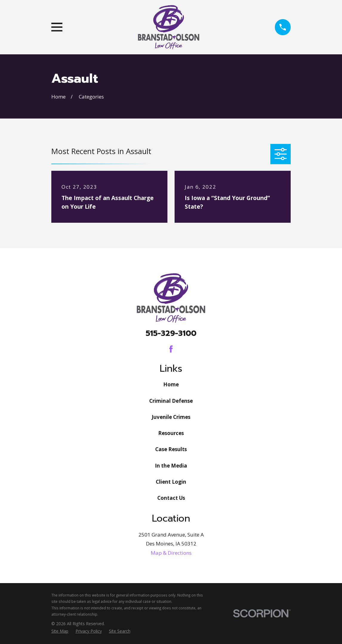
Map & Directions (171, 553)
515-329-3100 (171, 333)
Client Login (171, 482)
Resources (171, 433)
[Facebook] (171, 349)
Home (171, 384)
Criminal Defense (171, 401)
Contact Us (171, 498)
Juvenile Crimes (171, 417)
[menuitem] (60, 631)
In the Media (171, 466)
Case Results (171, 449)
